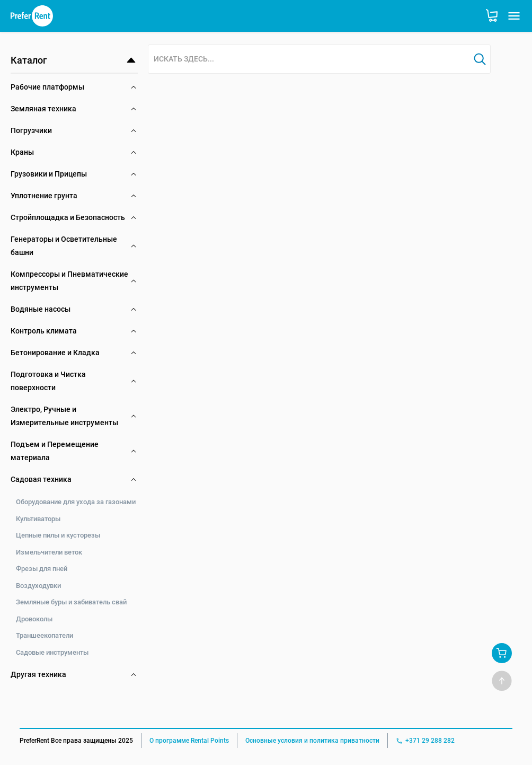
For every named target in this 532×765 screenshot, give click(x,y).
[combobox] (309, 60)
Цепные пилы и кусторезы (58, 535)
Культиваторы (38, 519)
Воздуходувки (38, 586)
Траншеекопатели (45, 635)
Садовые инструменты (52, 652)
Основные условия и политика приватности (312, 741)
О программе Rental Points (189, 741)
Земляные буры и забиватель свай (71, 602)
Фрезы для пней (42, 569)
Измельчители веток (49, 552)
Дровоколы (34, 619)
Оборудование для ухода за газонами (76, 502)
